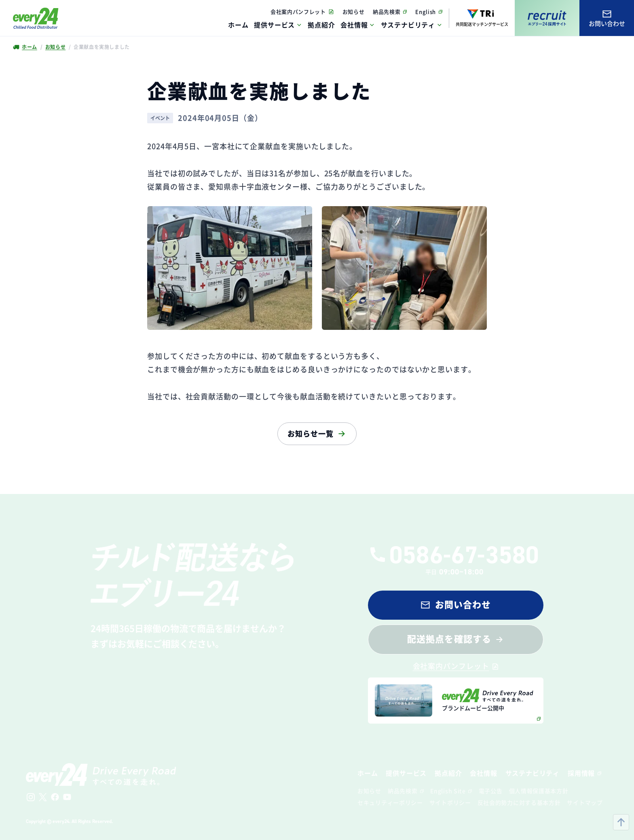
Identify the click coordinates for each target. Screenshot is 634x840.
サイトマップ (585, 802)
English (426, 12)
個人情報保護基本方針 (539, 791)
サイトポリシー (450, 802)
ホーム (29, 47)
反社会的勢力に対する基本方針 (519, 802)
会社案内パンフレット (298, 12)
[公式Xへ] (43, 797)
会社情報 (354, 25)
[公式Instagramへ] (31, 797)
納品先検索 (387, 12)
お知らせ (354, 12)
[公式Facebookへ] (55, 797)
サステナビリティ (408, 25)
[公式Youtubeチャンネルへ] (67, 797)
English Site (448, 791)
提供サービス (274, 25)
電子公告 (491, 791)
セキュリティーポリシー (390, 802)
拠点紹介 (448, 773)
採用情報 (581, 773)
